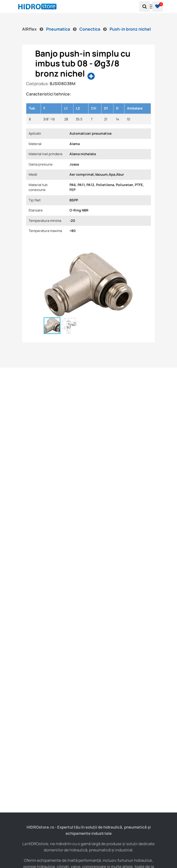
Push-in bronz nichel (130, 29)
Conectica (90, 29)
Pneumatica (58, 29)
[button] (157, 6)
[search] (144, 6)
